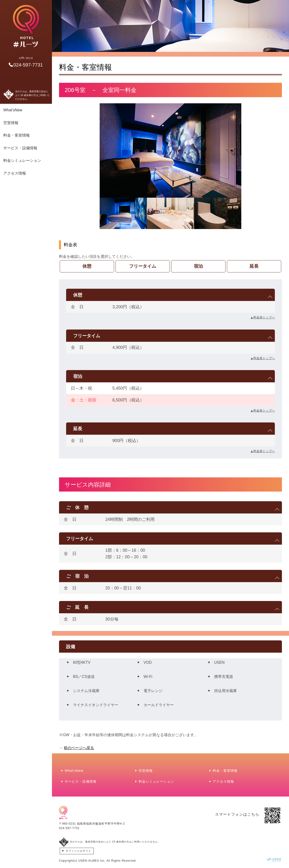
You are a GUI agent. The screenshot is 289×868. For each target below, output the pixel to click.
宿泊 (198, 266)
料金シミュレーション (22, 161)
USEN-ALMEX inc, (92, 861)
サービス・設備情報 (20, 148)
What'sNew (13, 110)
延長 (254, 266)
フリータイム (143, 266)
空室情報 (11, 123)
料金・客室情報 (17, 135)
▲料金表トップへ (263, 317)
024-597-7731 (69, 828)
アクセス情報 (15, 173)
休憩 (87, 266)
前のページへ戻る (79, 748)
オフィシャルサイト (78, 851)
